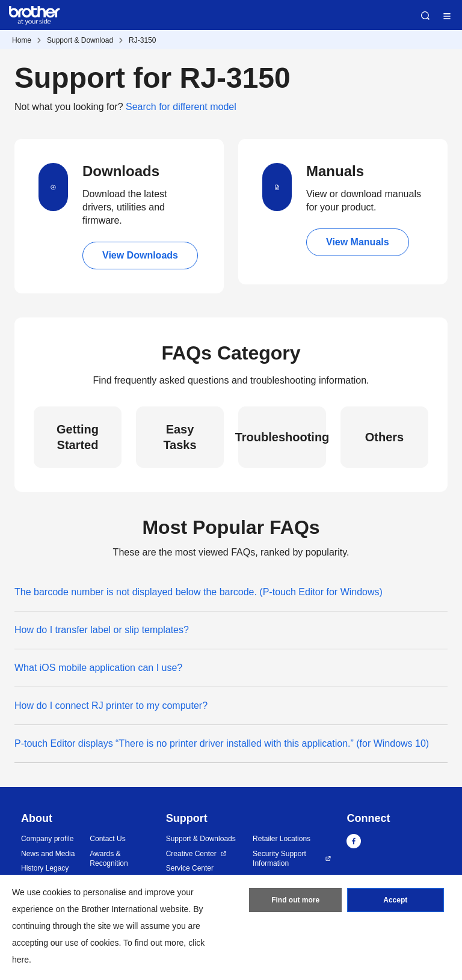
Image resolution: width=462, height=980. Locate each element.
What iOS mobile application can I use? (98, 668)
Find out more (295, 900)
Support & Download (80, 40)
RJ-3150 (142, 40)
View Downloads (140, 255)
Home (22, 40)
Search (425, 16)
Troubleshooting (282, 437)
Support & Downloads (201, 839)
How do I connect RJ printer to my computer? (111, 706)
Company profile (47, 839)
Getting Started (78, 437)
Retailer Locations (282, 839)
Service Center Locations (190, 873)
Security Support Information (279, 859)
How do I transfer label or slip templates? (102, 630)
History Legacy (45, 868)
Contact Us (107, 839)
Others (384, 437)
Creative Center (191, 854)
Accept (395, 900)
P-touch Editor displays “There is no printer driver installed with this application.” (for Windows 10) (222, 743)
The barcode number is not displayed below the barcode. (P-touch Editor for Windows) (199, 592)
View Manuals (358, 242)
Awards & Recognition (109, 859)
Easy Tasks (180, 437)
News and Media (48, 854)
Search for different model (181, 107)
